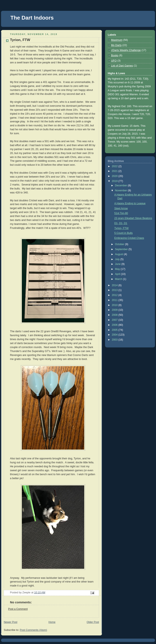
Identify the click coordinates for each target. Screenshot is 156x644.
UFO (114, 61)
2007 (115, 320)
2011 (115, 300)
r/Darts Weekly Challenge (126, 50)
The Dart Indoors (32, 18)
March (119, 279)
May (118, 269)
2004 (115, 335)
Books (115, 55)
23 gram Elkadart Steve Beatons (133, 218)
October (120, 244)
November (121, 190)
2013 (115, 290)
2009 (115, 310)
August (119, 254)
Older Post (93, 622)
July (118, 259)
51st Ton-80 (121, 213)
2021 (115, 171)
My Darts (116, 45)
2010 (115, 305)
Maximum (117, 40)
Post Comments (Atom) (33, 630)
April (118, 274)
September (122, 249)
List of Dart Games (122, 66)
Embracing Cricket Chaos (129, 238)
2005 (115, 330)
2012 (115, 295)
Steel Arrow (121, 208)
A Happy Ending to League (130, 203)
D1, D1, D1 (121, 223)
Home (52, 622)
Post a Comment (18, 609)
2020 (115, 176)
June (118, 264)
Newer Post (11, 622)
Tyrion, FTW (122, 228)
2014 (115, 285)
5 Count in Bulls (124, 233)
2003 (115, 340)
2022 (115, 166)
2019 (115, 181)
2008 (115, 315)
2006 (115, 325)
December (121, 185)
